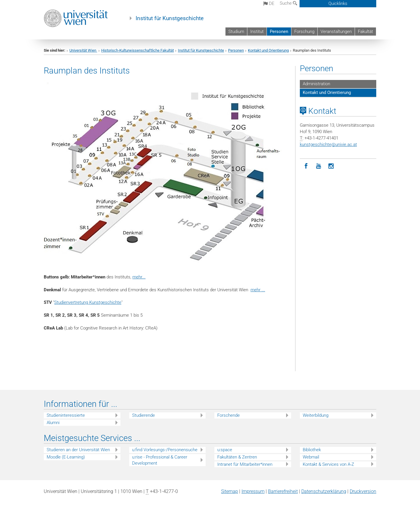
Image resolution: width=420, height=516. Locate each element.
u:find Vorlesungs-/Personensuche (165, 450)
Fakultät (365, 32)
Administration (316, 84)
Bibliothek (312, 450)
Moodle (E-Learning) (66, 457)
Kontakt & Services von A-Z (328, 464)
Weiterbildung (316, 415)
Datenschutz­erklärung (324, 491)
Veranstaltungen (336, 32)
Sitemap (230, 491)
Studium (236, 32)
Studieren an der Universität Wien (78, 450)
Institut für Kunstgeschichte (170, 18)
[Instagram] (331, 166)
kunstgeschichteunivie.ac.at (328, 144)
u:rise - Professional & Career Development (160, 460)
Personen (279, 32)
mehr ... (258, 290)
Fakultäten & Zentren (237, 457)
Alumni (53, 423)
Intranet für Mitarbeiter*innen (245, 464)
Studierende (143, 415)
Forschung (304, 32)
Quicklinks (338, 4)
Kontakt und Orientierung (268, 50)
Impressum (253, 491)
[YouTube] (319, 166)
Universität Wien (83, 50)
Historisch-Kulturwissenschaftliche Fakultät (138, 50)
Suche (288, 3)
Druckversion (363, 491)
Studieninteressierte (66, 415)
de (269, 4)
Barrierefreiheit (283, 491)
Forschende (229, 415)
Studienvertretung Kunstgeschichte (88, 302)
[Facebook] (306, 166)
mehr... (139, 277)
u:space (225, 450)
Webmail (311, 457)
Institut (257, 32)
